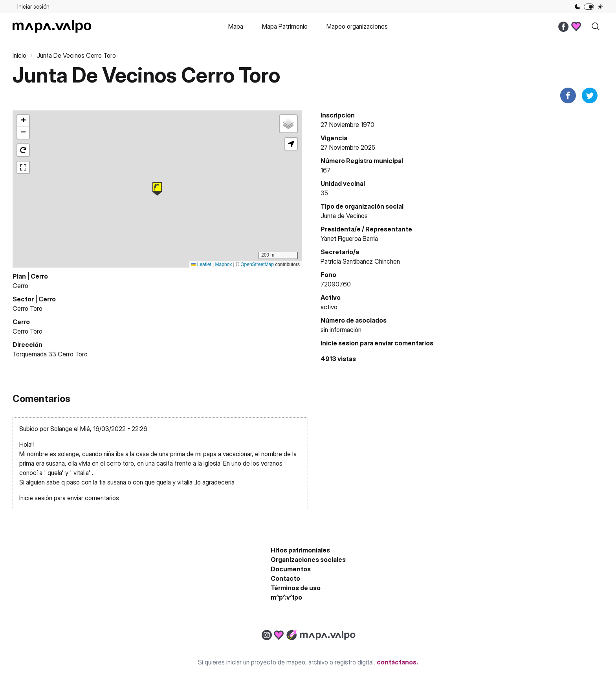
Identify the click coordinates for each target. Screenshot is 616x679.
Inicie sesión (340, 343)
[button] (157, 189)
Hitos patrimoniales (300, 550)
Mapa (236, 26)
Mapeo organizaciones (357, 26)
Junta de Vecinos (344, 216)
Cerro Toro (27, 308)
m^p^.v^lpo (286, 597)
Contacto (285, 578)
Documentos (291, 569)
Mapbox (224, 264)
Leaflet (201, 264)
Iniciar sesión (33, 6)
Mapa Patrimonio (285, 26)
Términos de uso (296, 588)
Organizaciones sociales (308, 560)
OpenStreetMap (257, 264)
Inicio (19, 55)
